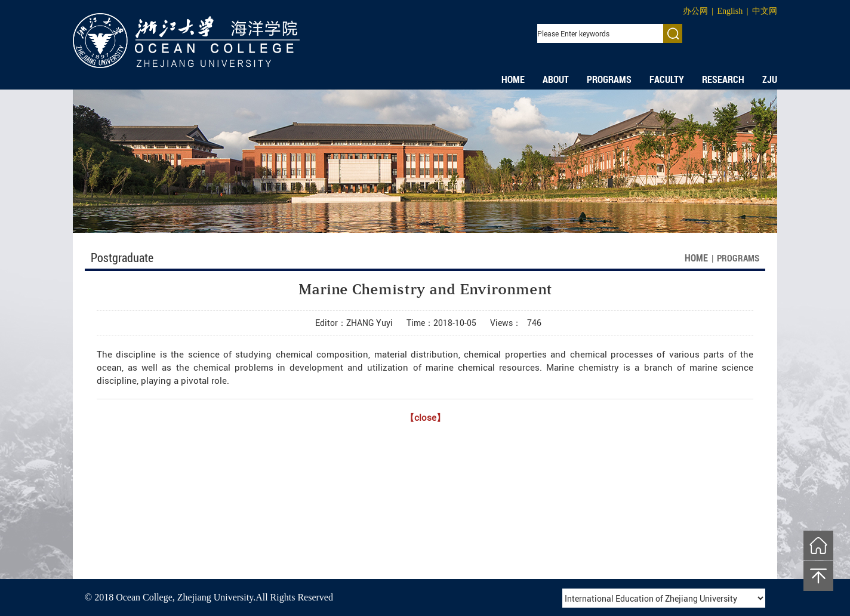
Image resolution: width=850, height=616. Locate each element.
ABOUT (556, 79)
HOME (513, 79)
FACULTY (667, 79)
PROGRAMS (609, 79)
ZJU (770, 79)
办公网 (695, 11)
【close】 (425, 417)
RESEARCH (723, 79)
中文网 (765, 11)
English (730, 11)
